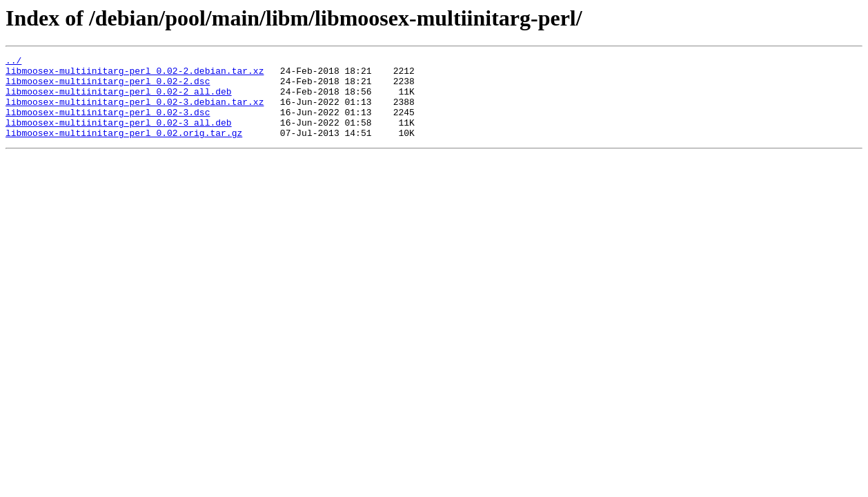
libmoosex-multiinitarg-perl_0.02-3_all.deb (119, 137)
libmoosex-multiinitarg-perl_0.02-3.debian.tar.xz (135, 112)
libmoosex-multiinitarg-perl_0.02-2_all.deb (119, 99)
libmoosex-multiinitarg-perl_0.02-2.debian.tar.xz (135, 75)
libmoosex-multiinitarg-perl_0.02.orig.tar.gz (124, 149)
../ (13, 62)
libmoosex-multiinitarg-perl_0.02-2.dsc (108, 87)
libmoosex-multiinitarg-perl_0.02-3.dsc (108, 124)
